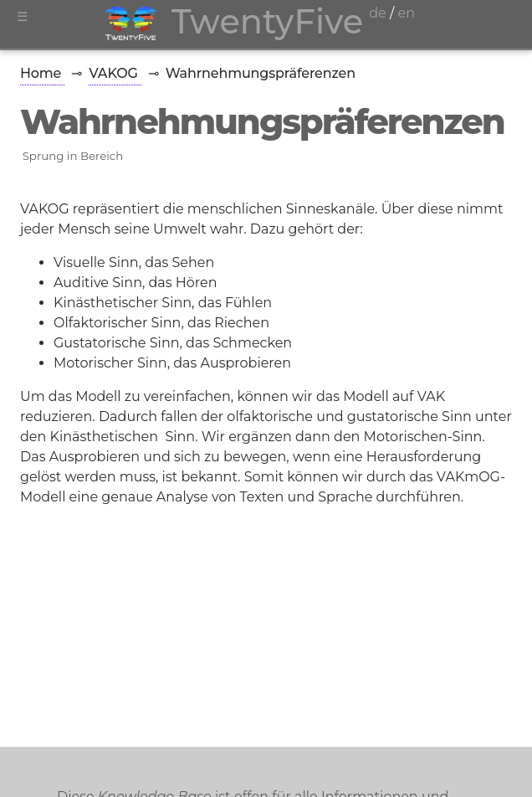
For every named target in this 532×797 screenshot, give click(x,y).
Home (42, 73)
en (407, 13)
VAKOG (115, 73)
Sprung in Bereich (73, 156)
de (378, 13)
